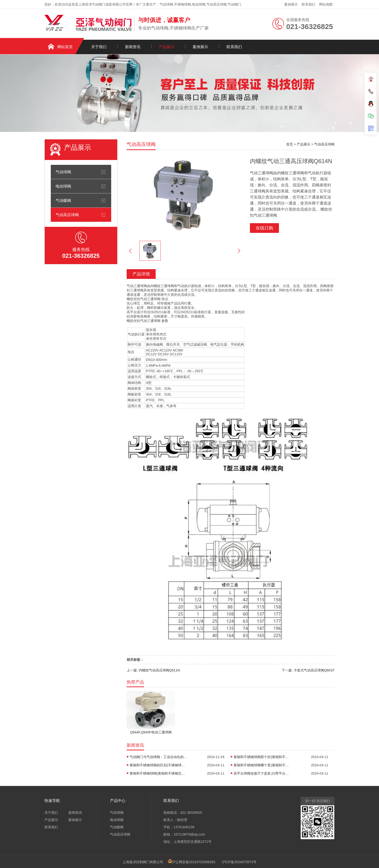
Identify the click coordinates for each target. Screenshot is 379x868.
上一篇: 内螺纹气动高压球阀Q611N (153, 670)
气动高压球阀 (67, 215)
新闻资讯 (133, 47)
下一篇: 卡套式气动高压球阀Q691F (308, 670)
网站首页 (65, 47)
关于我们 (99, 47)
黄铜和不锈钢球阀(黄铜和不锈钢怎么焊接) (159, 773)
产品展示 (167, 47)
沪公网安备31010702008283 (194, 862)
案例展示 (291, 4)
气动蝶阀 (63, 200)
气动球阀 (63, 172)
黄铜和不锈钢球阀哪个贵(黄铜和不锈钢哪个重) (262, 765)
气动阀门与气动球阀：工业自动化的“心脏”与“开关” (159, 757)
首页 (290, 144)
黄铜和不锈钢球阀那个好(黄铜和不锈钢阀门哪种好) (262, 757)
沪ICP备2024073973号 (239, 862)
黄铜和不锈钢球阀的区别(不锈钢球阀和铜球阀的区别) (159, 765)
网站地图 (326, 4)
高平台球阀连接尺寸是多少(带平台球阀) (262, 773)
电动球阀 (63, 186)
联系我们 (308, 4)
